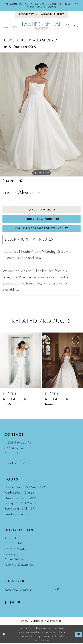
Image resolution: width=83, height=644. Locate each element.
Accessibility (14, 560)
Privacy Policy (15, 555)
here (47, 641)
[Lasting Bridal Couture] (41, 26)
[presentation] (21, 361)
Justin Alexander (37, 40)
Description (16, 240)
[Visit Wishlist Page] (68, 26)
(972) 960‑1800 (17, 464)
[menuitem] (7, 26)
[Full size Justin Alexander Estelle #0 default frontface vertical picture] (41, 115)
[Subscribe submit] (58, 590)
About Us (12, 539)
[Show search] (76, 26)
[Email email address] (32, 590)
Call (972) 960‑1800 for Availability (42, 229)
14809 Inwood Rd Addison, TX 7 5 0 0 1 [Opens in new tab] (18, 448)
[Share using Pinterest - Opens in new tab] (21, 181)
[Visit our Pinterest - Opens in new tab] (19, 603)
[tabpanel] (41, 115)
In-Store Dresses (20, 47)
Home (9, 40)
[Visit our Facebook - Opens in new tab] (5, 603)
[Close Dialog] (4, 635)
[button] (7, 26)
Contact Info (14, 544)
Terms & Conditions (20, 565)
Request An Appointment (42, 219)
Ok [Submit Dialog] (79, 635)
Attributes (43, 240)
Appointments (15, 549)
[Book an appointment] (41, 15)
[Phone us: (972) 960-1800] (15, 26)
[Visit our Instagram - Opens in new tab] (12, 603)
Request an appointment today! (53, 5)
